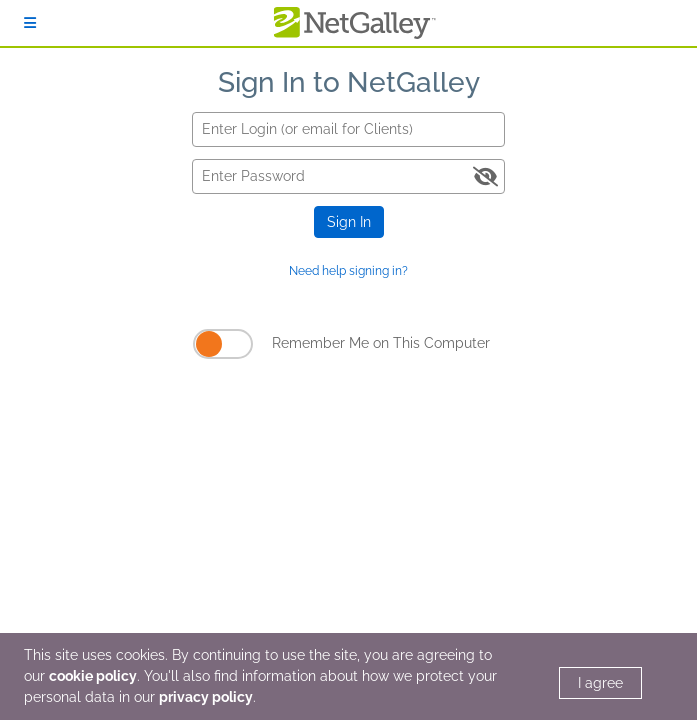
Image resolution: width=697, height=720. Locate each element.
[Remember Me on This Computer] (223, 344)
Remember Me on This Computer (381, 343)
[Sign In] (30, 23)
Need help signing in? (348, 271)
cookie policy (93, 676)
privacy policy (206, 697)
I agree (600, 683)
